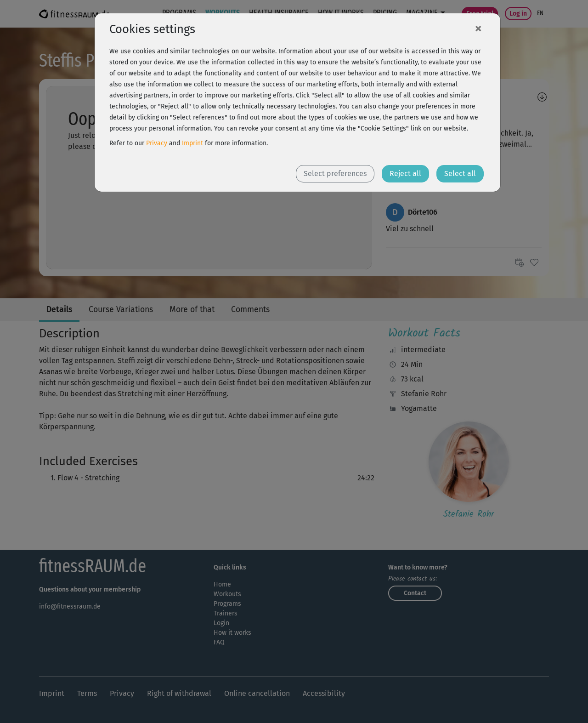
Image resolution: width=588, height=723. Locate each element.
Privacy (157, 143)
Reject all (405, 174)
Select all (460, 174)
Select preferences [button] (335, 174)
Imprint (192, 143)
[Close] (478, 28)
